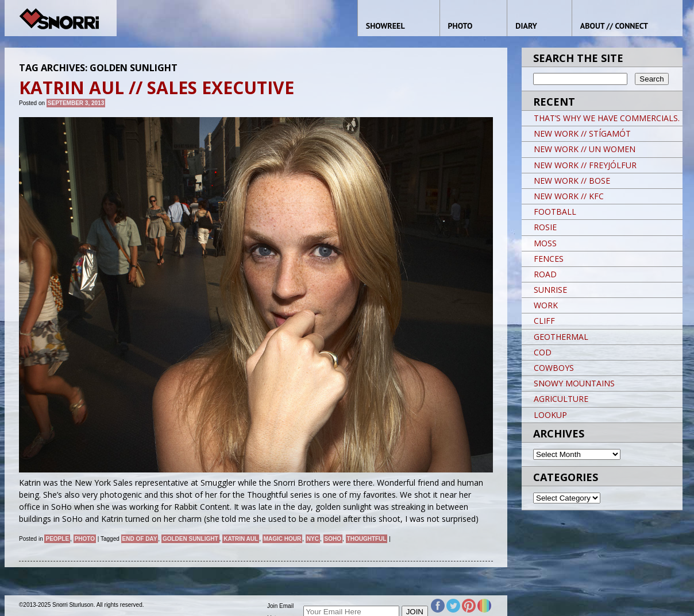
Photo (85, 539)
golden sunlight (190, 539)
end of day (140, 539)
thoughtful (367, 539)
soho (333, 539)
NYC (313, 539)
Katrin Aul (241, 539)
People (57, 539)
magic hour (283, 539)
